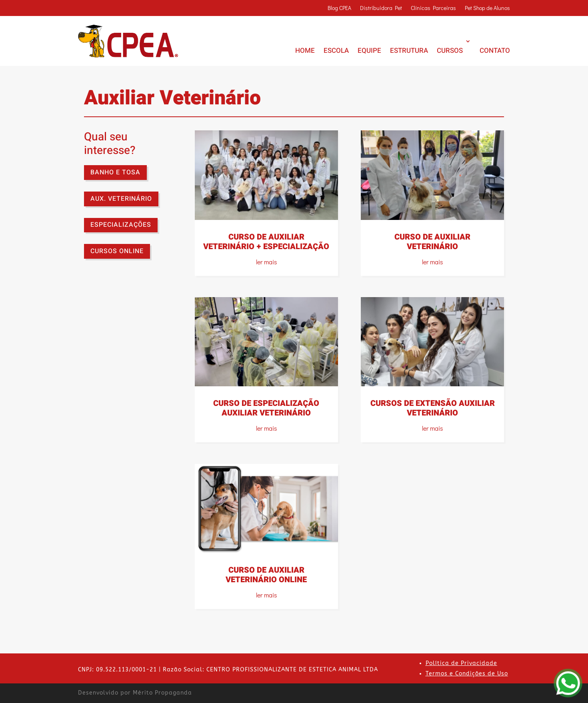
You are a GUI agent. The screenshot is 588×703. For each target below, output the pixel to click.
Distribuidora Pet (381, 8)
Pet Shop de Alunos (487, 8)
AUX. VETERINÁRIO (121, 199)
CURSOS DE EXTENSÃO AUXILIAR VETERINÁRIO (433, 408)
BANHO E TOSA (115, 172)
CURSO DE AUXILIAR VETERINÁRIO (432, 242)
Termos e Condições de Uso (467, 674)
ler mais (266, 262)
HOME (305, 51)
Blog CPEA (339, 8)
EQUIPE (369, 51)
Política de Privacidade (461, 663)
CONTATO (495, 51)
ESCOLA (336, 51)
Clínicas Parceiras (433, 8)
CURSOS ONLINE (117, 251)
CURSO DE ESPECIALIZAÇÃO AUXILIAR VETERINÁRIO (266, 408)
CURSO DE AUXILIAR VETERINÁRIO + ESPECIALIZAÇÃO (266, 242)
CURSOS (450, 51)
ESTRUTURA (409, 51)
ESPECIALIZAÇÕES (121, 225)
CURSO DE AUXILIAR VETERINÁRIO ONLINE (266, 575)
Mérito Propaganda (162, 693)
